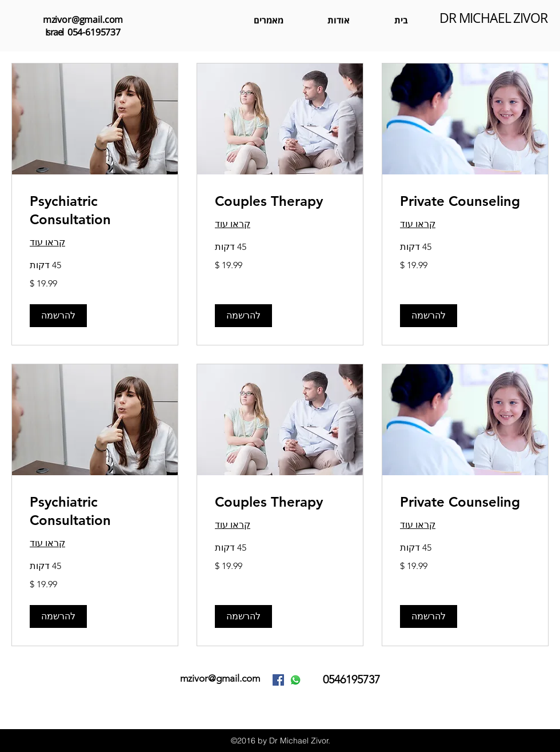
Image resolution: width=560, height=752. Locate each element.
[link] (465, 202)
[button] (429, 316)
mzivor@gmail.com (83, 19)
